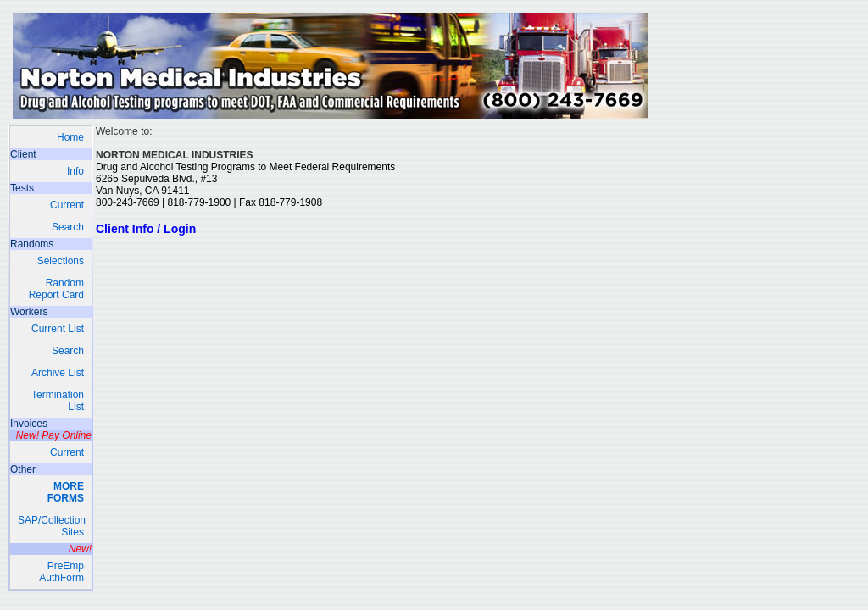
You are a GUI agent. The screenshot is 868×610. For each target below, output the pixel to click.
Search (68, 227)
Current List (58, 329)
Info (75, 171)
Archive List (58, 373)
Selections (61, 261)
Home (70, 137)
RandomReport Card (56, 289)
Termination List (58, 401)
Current (67, 205)
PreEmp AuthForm (61, 572)
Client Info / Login (146, 229)
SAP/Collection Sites (52, 526)
